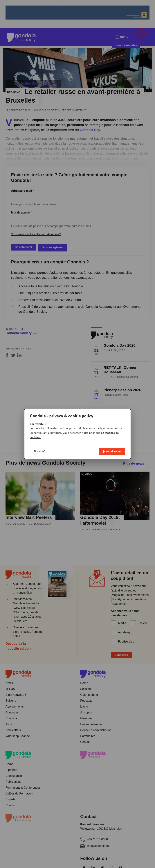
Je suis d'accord (112, 451)
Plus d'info (40, 451)
